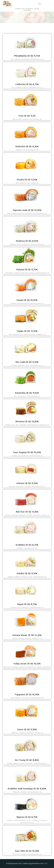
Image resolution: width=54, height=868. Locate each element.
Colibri (46, 863)
